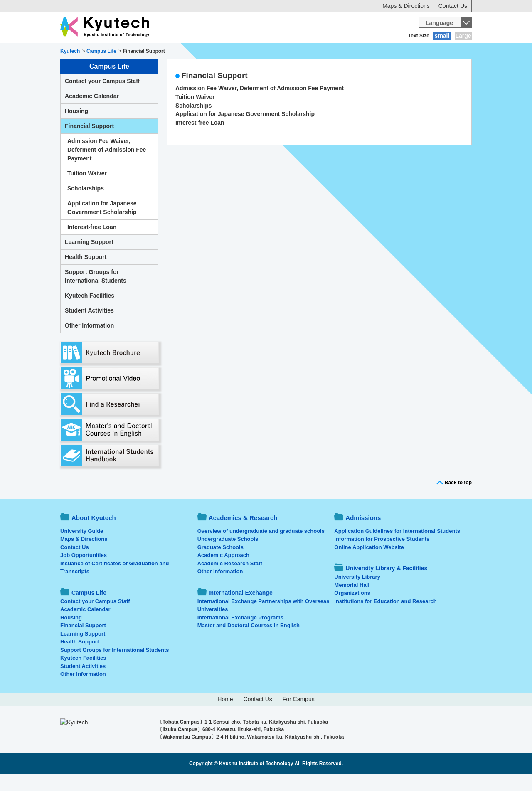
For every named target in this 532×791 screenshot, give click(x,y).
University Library (357, 594)
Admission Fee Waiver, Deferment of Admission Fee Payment (260, 105)
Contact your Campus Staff (102, 98)
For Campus (299, 716)
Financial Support (89, 143)
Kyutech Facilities (90, 313)
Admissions (219, 52)
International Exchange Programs (240, 635)
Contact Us (453, 6)
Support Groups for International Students (96, 293)
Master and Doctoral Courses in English (249, 642)
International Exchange (337, 52)
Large (463, 36)
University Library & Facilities (425, 52)
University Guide (82, 548)
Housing (76, 128)
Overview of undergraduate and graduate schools (261, 548)
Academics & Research (157, 52)
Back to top (458, 500)
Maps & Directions (406, 6)
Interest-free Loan (200, 140)
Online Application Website (369, 564)
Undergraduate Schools (228, 556)
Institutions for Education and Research (385, 618)
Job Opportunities (84, 572)
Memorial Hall (352, 602)
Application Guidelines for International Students (397, 548)
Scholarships (193, 123)
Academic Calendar (92, 113)
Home (225, 716)
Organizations (352, 610)
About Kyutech (89, 52)
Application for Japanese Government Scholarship (245, 131)
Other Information (89, 343)
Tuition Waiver (195, 114)
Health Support (86, 274)
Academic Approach (223, 572)
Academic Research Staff (230, 580)
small (442, 36)
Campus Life (270, 52)
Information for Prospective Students (382, 556)
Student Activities (89, 328)
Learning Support (89, 259)
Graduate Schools (220, 564)
